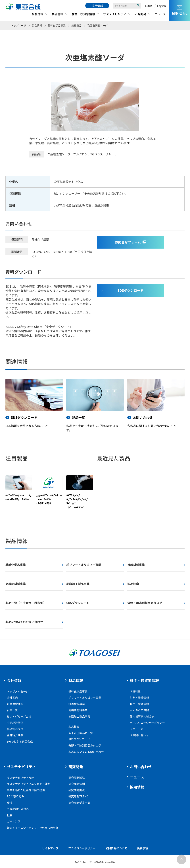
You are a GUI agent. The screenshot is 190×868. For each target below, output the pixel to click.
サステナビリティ (115, 14)
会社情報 (37, 14)
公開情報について (116, 848)
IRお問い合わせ (139, 735)
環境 (10, 803)
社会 (10, 815)
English (161, 6)
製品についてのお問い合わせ (86, 752)
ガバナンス (14, 821)
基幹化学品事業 (57, 25)
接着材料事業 (77, 704)
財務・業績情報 (139, 698)
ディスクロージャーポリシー (147, 723)
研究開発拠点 (77, 790)
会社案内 (12, 698)
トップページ (18, 25)
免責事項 (143, 848)
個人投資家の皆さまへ (143, 716)
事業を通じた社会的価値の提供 (26, 790)
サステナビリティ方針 (20, 778)
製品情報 (57, 14)
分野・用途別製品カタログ (85, 745)
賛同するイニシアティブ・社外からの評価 (33, 828)
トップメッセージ (18, 691)
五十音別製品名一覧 (81, 733)
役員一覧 (12, 710)
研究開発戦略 (77, 778)
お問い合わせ (141, 767)
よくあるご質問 (139, 710)
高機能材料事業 (78, 710)
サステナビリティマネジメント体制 (29, 784)
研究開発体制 (77, 784)
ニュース (160, 14)
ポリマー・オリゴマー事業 (85, 698)
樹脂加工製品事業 (79, 716)
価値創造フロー (16, 729)
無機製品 (76, 25)
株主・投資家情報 (83, 14)
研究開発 (140, 14)
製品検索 (74, 727)
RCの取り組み (15, 796)
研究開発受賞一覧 (79, 803)
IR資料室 (135, 691)
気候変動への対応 (18, 809)
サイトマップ (50, 848)
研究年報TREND (78, 796)
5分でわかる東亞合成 (20, 741)
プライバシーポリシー (82, 848)
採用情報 (97, 6)
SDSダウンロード (79, 739)
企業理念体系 (15, 704)
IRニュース (136, 729)
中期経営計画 (15, 723)
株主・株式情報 (139, 704)
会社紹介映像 (15, 735)
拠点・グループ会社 (19, 716)
